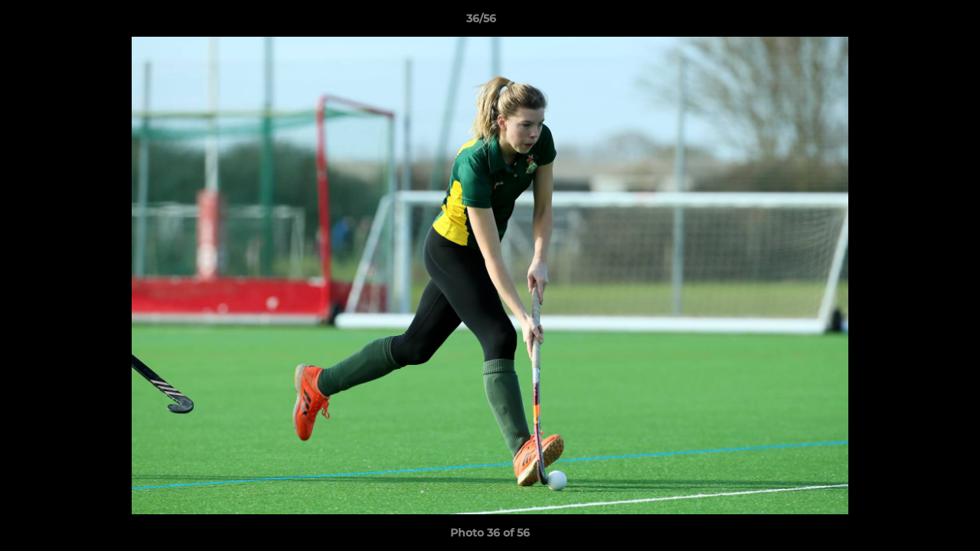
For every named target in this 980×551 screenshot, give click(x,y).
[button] (916, 22)
